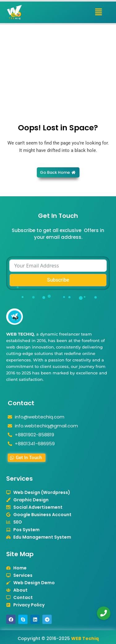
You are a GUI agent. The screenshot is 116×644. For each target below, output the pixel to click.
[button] (99, 12)
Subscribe (58, 280)
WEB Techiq (85, 638)
